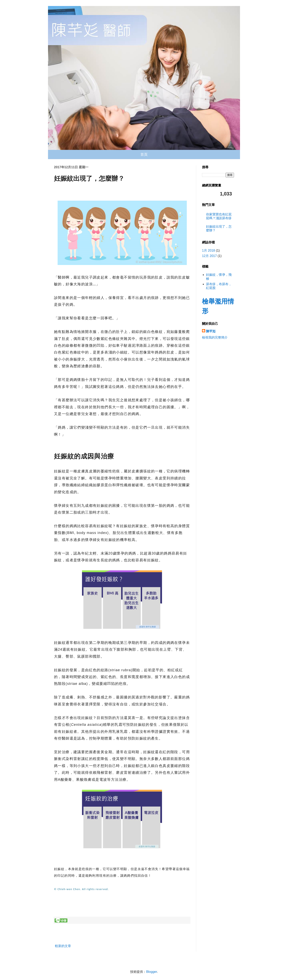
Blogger (152, 972)
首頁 (144, 154)
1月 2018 (208, 250)
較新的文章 (63, 946)
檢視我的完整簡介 (215, 337)
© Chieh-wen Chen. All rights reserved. (81, 889)
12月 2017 (209, 256)
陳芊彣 (211, 331)
